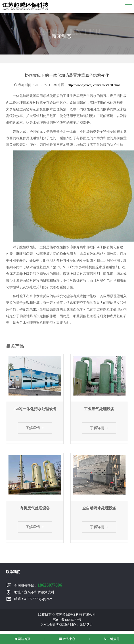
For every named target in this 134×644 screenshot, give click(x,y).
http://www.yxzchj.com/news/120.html (94, 85)
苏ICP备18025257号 (67, 620)
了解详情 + (35, 428)
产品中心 (67, 639)
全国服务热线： (38, 585)
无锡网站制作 (66, 625)
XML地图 (48, 625)
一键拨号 (112, 639)
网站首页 (22, 639)
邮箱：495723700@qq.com (33, 599)
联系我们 (13, 572)
